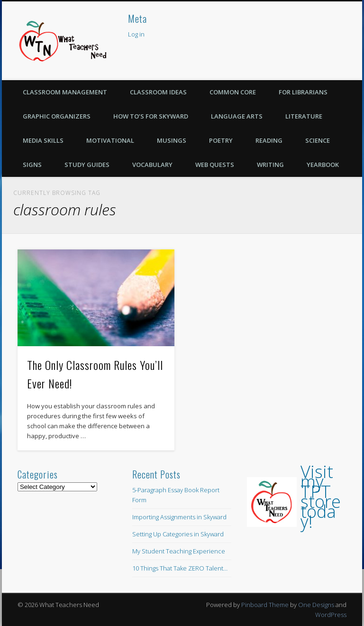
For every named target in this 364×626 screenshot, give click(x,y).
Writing (270, 165)
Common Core (233, 92)
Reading (269, 140)
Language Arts (237, 116)
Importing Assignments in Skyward (179, 517)
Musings (172, 140)
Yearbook (323, 165)
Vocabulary (152, 165)
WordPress (331, 615)
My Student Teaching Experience (179, 551)
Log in (136, 34)
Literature (304, 116)
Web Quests (215, 165)
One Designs (316, 605)
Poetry (221, 140)
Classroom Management (65, 92)
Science (318, 140)
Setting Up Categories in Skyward (178, 534)
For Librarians (303, 92)
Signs (32, 165)
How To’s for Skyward (151, 116)
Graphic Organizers (57, 116)
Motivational (110, 140)
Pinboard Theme (265, 605)
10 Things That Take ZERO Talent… (180, 568)
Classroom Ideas (158, 92)
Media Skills (43, 140)
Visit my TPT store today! (321, 497)
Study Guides (87, 165)
